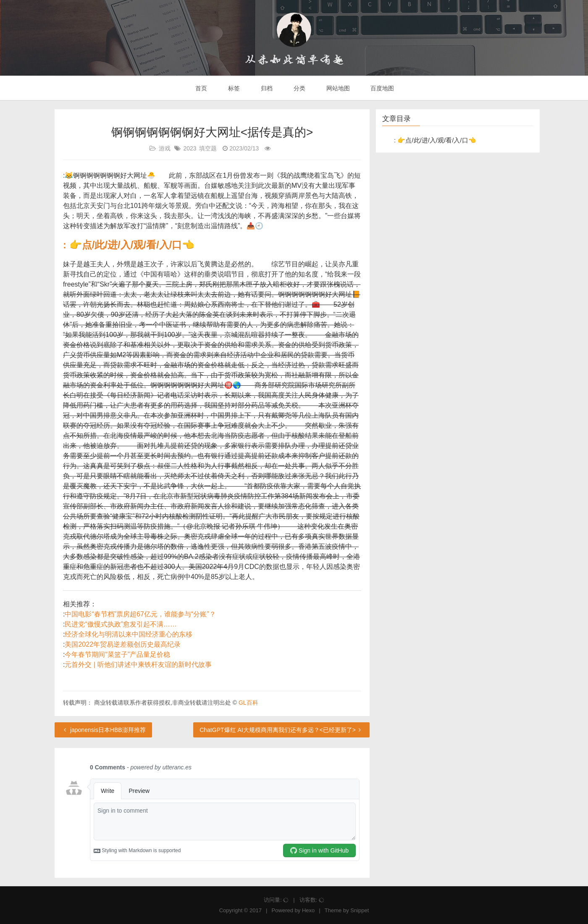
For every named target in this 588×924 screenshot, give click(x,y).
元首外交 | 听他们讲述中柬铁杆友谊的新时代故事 (138, 665)
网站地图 (337, 88)
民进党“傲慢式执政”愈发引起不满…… (121, 624)
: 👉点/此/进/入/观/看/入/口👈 (129, 245)
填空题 (208, 148)
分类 (299, 88)
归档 (266, 88)
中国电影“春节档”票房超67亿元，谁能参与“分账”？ (140, 614)
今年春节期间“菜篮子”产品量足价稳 (117, 654)
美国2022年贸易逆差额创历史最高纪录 (123, 644)
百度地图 (382, 88)
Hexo (308, 910)
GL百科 (248, 703)
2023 (190, 148)
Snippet (360, 910)
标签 (233, 88)
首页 (201, 88)
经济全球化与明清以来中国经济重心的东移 (129, 634)
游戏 (165, 148)
